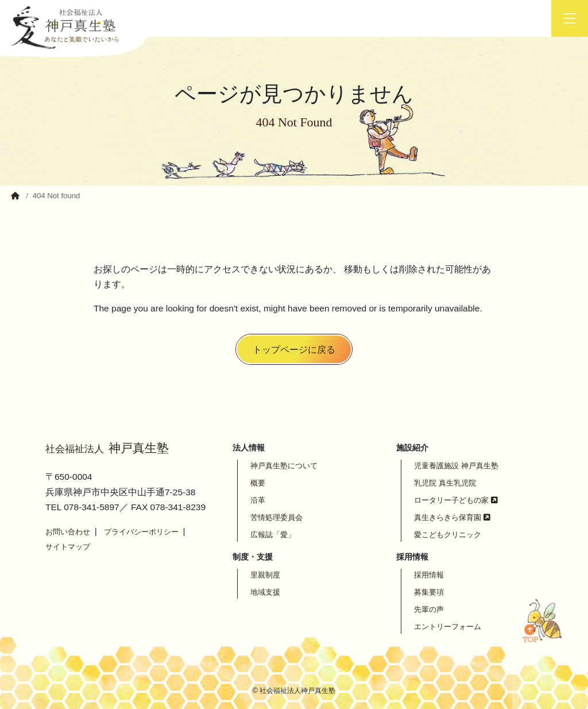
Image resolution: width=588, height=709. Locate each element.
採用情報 (429, 575)
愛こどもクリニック (448, 535)
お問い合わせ (68, 532)
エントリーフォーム (448, 627)
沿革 (258, 500)
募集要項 (429, 592)
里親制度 (265, 575)
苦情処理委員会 (276, 517)
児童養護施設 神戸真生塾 (456, 466)
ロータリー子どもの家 (456, 500)
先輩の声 (429, 609)
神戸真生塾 (107, 448)
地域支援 (265, 592)
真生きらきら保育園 (452, 517)
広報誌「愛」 (273, 535)
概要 (258, 483)
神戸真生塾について (284, 466)
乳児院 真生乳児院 (445, 483)
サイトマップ (68, 547)
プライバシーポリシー (141, 532)
